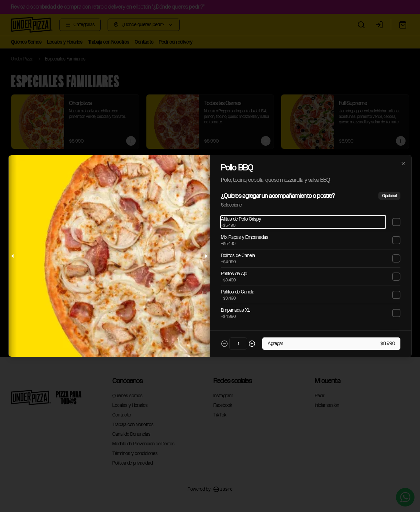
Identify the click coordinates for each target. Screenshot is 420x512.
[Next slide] (206, 256)
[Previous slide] (13, 256)
